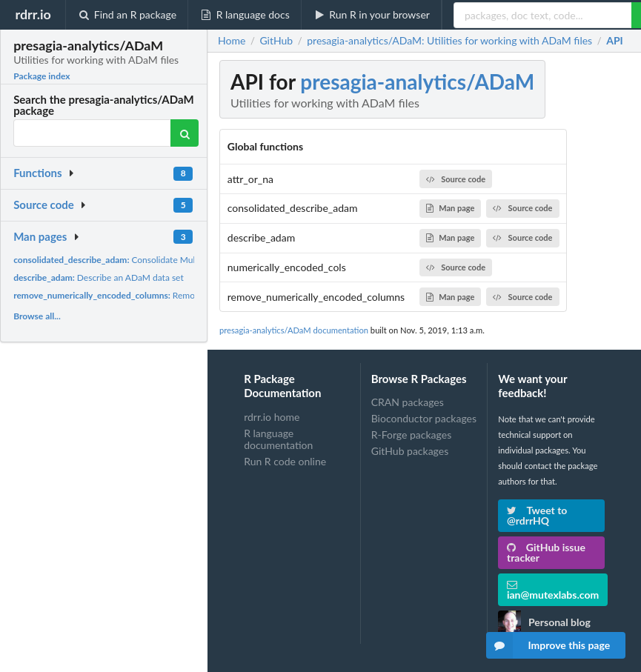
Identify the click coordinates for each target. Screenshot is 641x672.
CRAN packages (408, 402)
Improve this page (548, 645)
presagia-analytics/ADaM (417, 81)
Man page (450, 208)
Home (232, 41)
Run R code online (285, 461)
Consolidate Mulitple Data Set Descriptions (156, 260)
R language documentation (278, 439)
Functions (37, 173)
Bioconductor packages (424, 418)
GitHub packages (410, 451)
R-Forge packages (411, 435)
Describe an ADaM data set (99, 277)
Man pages (40, 236)
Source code (44, 204)
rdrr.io (33, 14)
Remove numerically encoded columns (167, 295)
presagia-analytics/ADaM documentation (294, 330)
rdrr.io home (272, 417)
